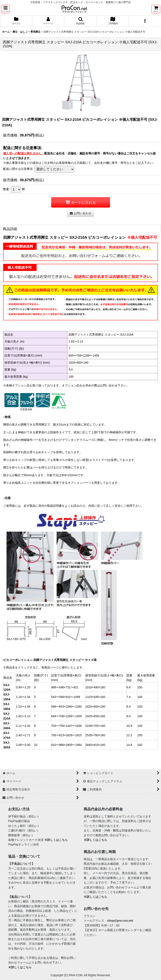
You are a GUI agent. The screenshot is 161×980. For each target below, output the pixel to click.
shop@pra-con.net (120, 921)
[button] (5, 9)
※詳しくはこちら (56, 840)
